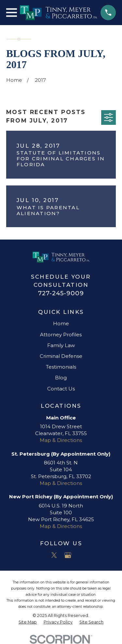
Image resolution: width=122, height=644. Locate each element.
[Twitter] (54, 555)
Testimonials (61, 367)
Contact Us (61, 389)
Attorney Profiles (61, 335)
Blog (61, 378)
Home (61, 323)
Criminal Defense (61, 356)
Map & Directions (61, 440)
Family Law (61, 345)
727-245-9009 (61, 293)
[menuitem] (28, 622)
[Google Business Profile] (68, 555)
